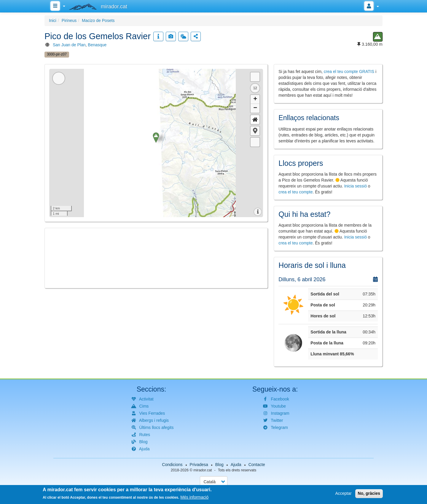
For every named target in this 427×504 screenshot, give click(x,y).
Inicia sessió (356, 186)
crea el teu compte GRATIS (349, 71)
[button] (255, 131)
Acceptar (343, 493)
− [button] (255, 108)
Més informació (194, 497)
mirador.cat (203, 470)
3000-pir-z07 (57, 54)
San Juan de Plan (69, 45)
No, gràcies (369, 493)
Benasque (97, 45)
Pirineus (69, 20)
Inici (53, 20)
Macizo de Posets (98, 20)
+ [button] (255, 99)
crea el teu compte (295, 192)
